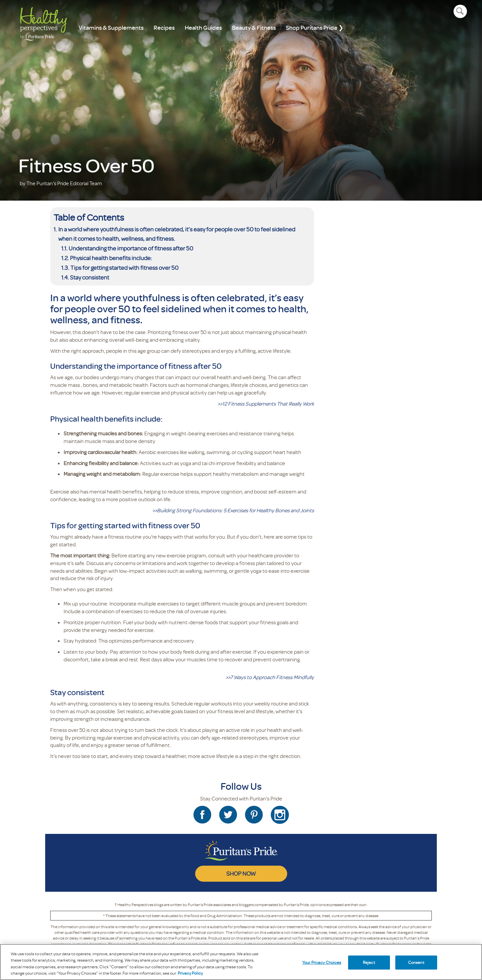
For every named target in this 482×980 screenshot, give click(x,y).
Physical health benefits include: (111, 258)
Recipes (164, 28)
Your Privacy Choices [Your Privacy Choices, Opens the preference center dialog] (322, 962)
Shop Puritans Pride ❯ (315, 28)
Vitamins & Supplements (111, 28)
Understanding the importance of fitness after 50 (131, 248)
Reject (369, 962)
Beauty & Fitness (254, 28)
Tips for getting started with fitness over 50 (124, 267)
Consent (416, 962)
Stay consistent (90, 277)
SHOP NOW (241, 873)
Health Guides (203, 28)
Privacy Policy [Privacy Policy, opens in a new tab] (190, 973)
